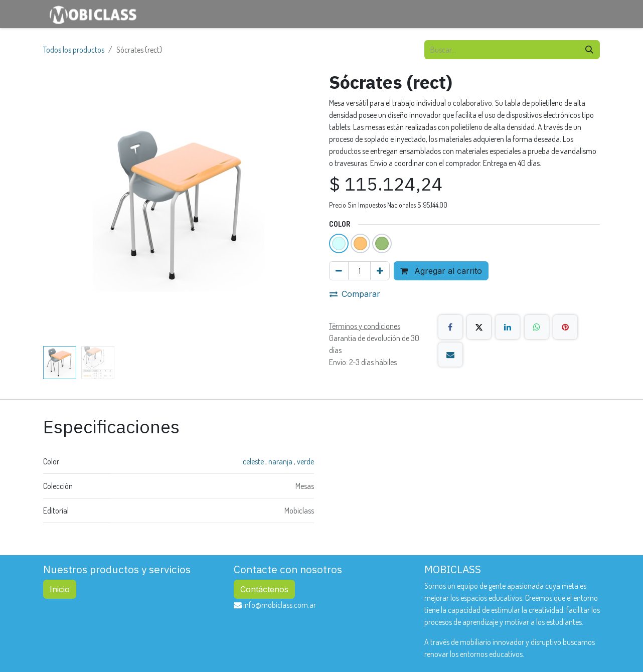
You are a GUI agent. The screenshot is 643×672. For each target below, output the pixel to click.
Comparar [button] (355, 294)
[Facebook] (450, 327)
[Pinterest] (565, 327)
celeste (254, 461)
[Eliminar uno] (339, 271)
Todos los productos (74, 50)
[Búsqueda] (589, 50)
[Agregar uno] (380, 271)
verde (305, 461)
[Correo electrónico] (450, 355)
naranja (281, 461)
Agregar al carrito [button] (441, 271)
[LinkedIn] (508, 327)
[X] (479, 327)
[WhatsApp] (537, 327)
